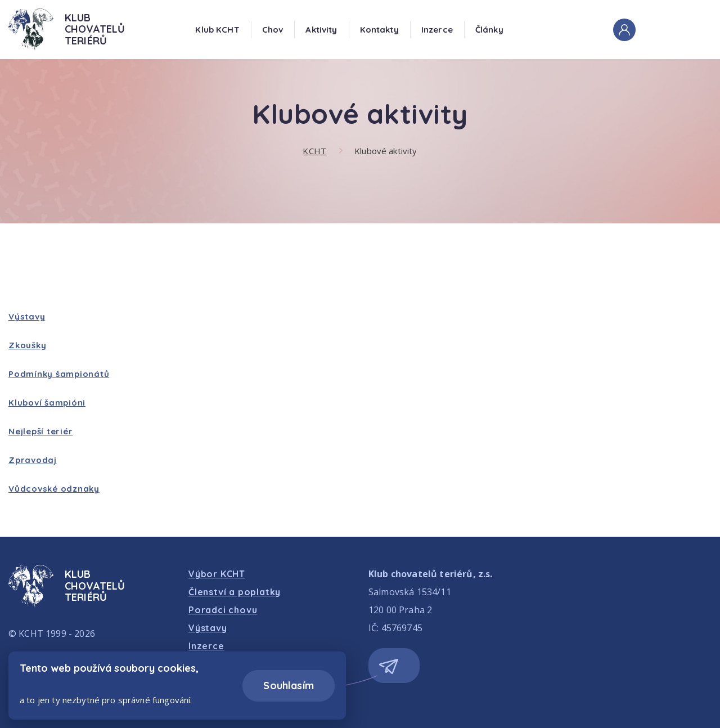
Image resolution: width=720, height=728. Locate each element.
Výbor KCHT (217, 574)
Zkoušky (27, 345)
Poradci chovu (223, 610)
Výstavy (27, 316)
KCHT (314, 151)
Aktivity (321, 30)
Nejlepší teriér (40, 431)
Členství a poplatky (235, 592)
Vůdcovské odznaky (54, 489)
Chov (273, 30)
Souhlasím (289, 686)
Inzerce (437, 30)
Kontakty (379, 30)
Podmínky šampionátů (59, 374)
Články (489, 30)
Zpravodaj (33, 460)
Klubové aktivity (386, 151)
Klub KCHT (217, 30)
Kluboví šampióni (47, 403)
